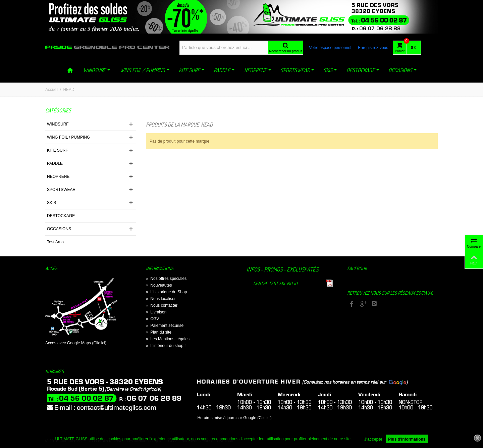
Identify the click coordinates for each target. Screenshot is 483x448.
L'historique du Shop (166, 292)
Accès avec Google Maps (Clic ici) (76, 343)
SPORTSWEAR (297, 70)
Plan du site (159, 332)
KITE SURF (192, 70)
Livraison (156, 312)
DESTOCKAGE (363, 70)
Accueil (52, 90)
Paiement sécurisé (165, 326)
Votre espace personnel (330, 48)
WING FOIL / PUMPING (145, 70)
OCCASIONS (403, 70)
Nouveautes (159, 285)
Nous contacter (162, 305)
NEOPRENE (258, 70)
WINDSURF (97, 70)
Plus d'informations (407, 439)
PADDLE (224, 70)
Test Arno (55, 242)
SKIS (330, 70)
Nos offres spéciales (166, 279)
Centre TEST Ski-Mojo (275, 283)
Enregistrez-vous (373, 48)
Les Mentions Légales (168, 339)
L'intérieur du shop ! (166, 346)
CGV (152, 319)
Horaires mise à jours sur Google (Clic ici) (234, 418)
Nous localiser (161, 299)
